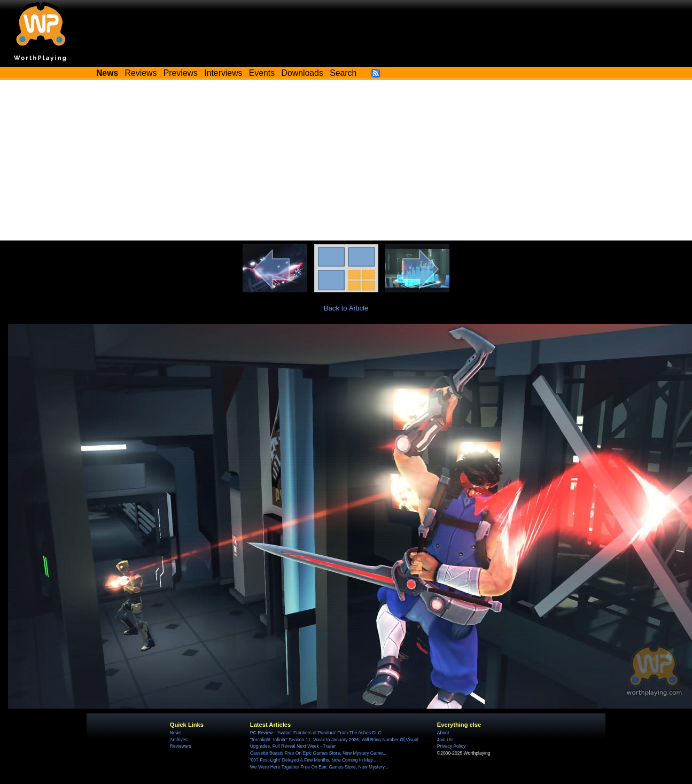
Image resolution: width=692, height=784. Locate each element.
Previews (181, 73)
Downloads (302, 73)
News (176, 733)
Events (262, 73)
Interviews (223, 73)
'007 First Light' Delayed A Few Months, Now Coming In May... (313, 760)
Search (343, 73)
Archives (179, 740)
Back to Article (346, 308)
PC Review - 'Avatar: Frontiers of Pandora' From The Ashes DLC (316, 733)
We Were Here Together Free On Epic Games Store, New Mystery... (319, 767)
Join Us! (445, 740)
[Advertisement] (346, 160)
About (443, 733)
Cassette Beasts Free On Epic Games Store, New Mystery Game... (318, 753)
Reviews (141, 73)
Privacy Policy (451, 746)
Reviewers (181, 746)
